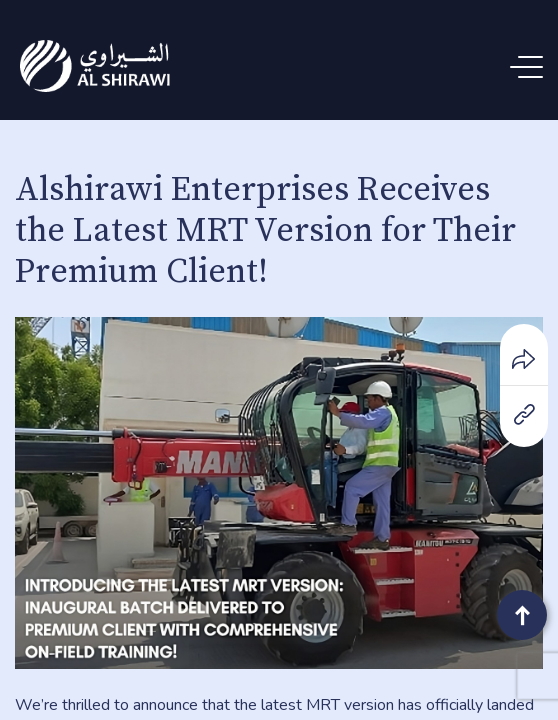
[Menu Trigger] (530, 67)
